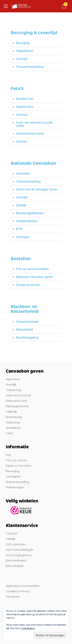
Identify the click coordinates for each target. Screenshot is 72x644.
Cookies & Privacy (18, 591)
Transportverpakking (30, 67)
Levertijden (13, 476)
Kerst (9, 433)
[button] (36, 43)
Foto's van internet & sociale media (34, 124)
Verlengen (23, 237)
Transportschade (27, 322)
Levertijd (22, 59)
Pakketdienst (25, 51)
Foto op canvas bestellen (32, 269)
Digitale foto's (25, 107)
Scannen (22, 115)
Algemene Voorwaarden (23, 586)
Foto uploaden (16, 544)
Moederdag (14, 417)
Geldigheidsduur (27, 221)
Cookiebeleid (27, 628)
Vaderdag (13, 422)
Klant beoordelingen (20, 550)
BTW (19, 229)
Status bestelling (17, 482)
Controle (22, 141)
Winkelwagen (15, 487)
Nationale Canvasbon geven (34, 277)
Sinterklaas (13, 428)
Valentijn (12, 412)
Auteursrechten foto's (30, 134)
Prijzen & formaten (18, 466)
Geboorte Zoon (17, 401)
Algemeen (13, 379)
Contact (12, 533)
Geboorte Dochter (19, 395)
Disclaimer (13, 597)
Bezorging (23, 43)
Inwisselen (23, 174)
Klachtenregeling (27, 338)
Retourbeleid (24, 330)
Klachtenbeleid (16, 560)
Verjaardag (13, 390)
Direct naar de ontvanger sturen (37, 189)
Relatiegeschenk (17, 406)
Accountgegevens (19, 555)
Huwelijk (11, 384)
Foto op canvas (17, 460)
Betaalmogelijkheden (30, 213)
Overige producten (28, 285)
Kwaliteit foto (25, 99)
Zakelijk (21, 205)
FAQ (8, 455)
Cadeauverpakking (28, 181)
